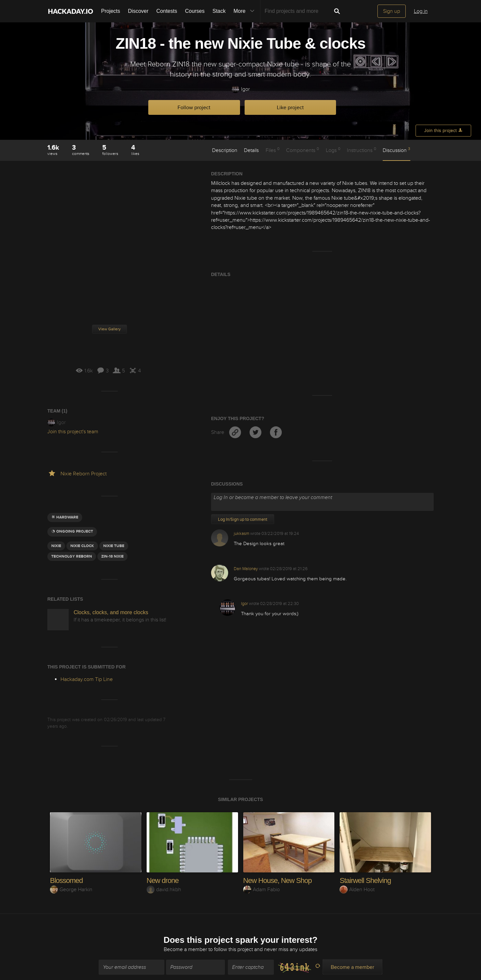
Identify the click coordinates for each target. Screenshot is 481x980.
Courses (195, 11)
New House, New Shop (277, 880)
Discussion (397, 150)
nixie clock (82, 546)
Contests (167, 11)
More (245, 11)
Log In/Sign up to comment (243, 519)
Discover (138, 11)
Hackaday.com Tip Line (87, 679)
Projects (111, 11)
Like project (290, 108)
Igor (241, 89)
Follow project (194, 108)
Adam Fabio (262, 890)
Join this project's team (73, 432)
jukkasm (241, 534)
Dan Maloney (246, 569)
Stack (219, 11)
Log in (421, 11)
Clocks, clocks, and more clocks (111, 612)
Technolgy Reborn (72, 556)
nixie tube (114, 546)
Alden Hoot (357, 890)
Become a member (185, 945)
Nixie (56, 546)
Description (225, 150)
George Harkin (71, 890)
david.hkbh (164, 890)
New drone (163, 880)
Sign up (392, 11)
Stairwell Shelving (365, 880)
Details (251, 150)
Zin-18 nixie (112, 556)
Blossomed (66, 880)
